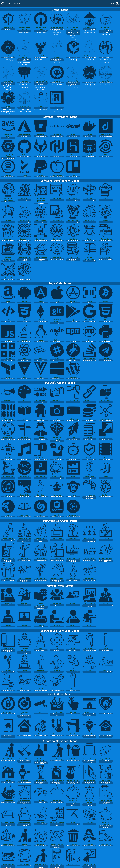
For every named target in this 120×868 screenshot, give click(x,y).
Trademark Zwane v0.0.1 (14, 3)
